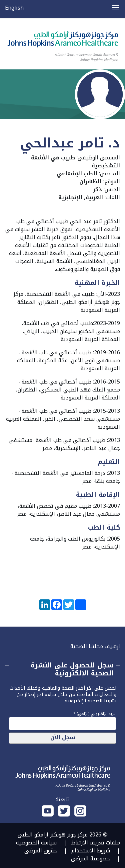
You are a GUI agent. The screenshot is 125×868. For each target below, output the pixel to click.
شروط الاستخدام (91, 851)
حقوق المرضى (41, 851)
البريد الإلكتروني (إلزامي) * (95, 713)
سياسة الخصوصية (36, 843)
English (14, 8)
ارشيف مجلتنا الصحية (95, 646)
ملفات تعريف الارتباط (95, 843)
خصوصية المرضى (90, 859)
